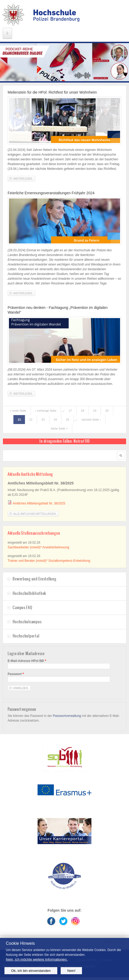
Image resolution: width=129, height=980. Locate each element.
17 (70, 411)
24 (55, 420)
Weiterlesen (24, 178)
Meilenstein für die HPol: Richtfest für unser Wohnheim (52, 92)
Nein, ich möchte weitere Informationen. (37, 959)
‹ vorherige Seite (46, 411)
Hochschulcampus (27, 622)
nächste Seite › (91, 420)
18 (82, 411)
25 (68, 420)
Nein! (71, 971)
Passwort (16, 674)
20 (107, 411)
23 (43, 420)
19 (95, 411)
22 (31, 420)
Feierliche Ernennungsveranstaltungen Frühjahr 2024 (51, 193)
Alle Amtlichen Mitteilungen (35, 514)
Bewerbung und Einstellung (34, 579)
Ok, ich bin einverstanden (31, 971)
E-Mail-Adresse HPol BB (27, 661)
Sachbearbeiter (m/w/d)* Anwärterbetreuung (38, 547)
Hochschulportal (26, 636)
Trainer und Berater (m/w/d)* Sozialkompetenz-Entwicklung (49, 561)
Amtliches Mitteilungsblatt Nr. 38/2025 (39, 503)
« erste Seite (18, 411)
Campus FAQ (22, 608)
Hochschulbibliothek (29, 593)
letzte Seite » (59, 428)
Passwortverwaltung (67, 716)
